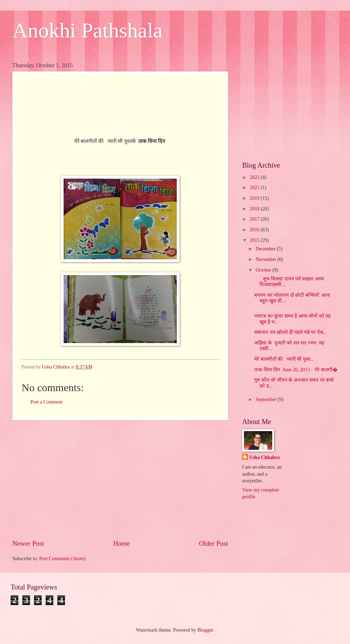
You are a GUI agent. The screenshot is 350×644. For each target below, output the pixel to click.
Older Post (214, 543)
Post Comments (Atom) (62, 559)
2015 (255, 240)
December (266, 249)
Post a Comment (46, 402)
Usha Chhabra (264, 457)
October (264, 270)
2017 (255, 219)
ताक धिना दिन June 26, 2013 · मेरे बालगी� (296, 370)
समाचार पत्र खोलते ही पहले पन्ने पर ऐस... (290, 332)
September (267, 399)
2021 (255, 188)
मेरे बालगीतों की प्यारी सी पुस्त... (284, 359)
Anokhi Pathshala (87, 30)
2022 (255, 177)
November (267, 259)
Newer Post (28, 543)
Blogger (205, 630)
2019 (255, 198)
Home (121, 543)
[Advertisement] (120, 480)
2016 (255, 230)
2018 (255, 209)
